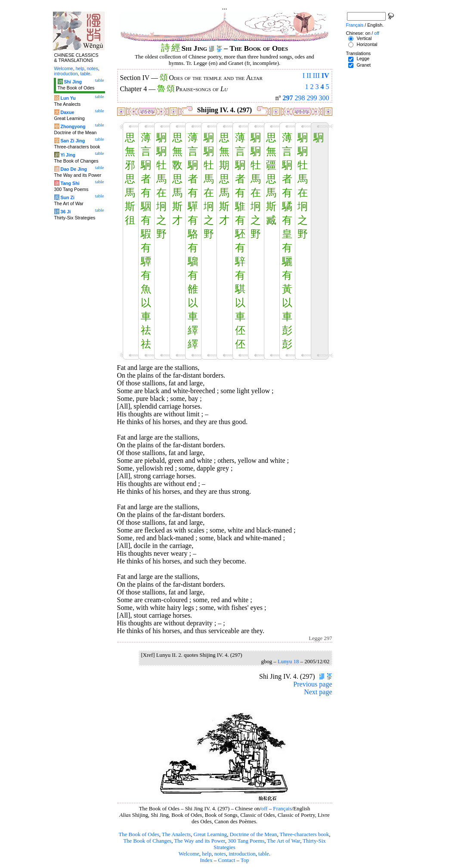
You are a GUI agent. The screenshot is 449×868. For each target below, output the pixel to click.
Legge (363, 58)
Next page (318, 692)
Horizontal (367, 44)
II (309, 75)
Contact (226, 860)
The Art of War (283, 841)
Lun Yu (68, 98)
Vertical (364, 38)
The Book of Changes (147, 841)
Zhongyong (73, 126)
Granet (364, 65)
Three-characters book (305, 834)
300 (324, 98)
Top (245, 860)
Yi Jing (68, 155)
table (264, 854)
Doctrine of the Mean (254, 834)
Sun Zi (67, 197)
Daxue (67, 112)
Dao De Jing (74, 169)
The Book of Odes (139, 834)
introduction (242, 854)
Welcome (189, 854)
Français (282, 809)
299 (312, 98)
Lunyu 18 (288, 662)
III (316, 75)
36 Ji (65, 212)
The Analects (176, 834)
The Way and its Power (200, 841)
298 (300, 98)
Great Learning (210, 834)
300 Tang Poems (246, 841)
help (207, 854)
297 (288, 98)
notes (220, 854)
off (265, 809)
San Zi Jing (73, 141)
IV (325, 75)
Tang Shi (70, 183)
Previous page (313, 684)
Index (206, 860)
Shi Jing (73, 82)
